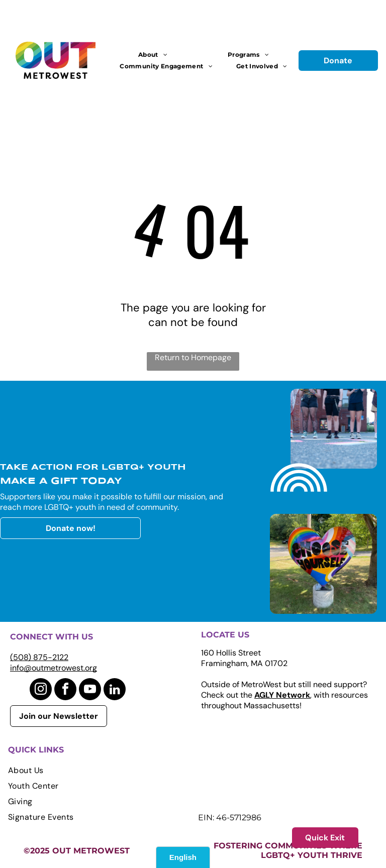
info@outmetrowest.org (54, 668)
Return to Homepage (193, 357)
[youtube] (90, 690)
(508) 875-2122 (39, 657)
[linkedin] (115, 690)
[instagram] (41, 690)
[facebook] (65, 690)
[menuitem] (153, 54)
